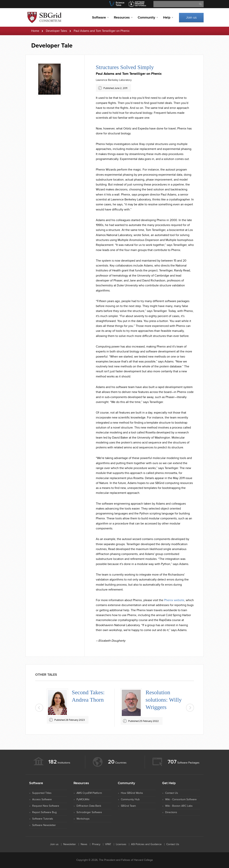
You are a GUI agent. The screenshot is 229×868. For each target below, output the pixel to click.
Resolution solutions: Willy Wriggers (164, 700)
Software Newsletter (44, 825)
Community (146, 18)
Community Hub (130, 799)
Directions (171, 812)
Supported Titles (42, 793)
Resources (122, 18)
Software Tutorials (43, 819)
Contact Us (172, 793)
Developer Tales (56, 31)
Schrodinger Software (89, 812)
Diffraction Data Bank (89, 806)
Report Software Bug (44, 812)
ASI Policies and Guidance (146, 844)
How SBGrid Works (132, 793)
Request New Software (46, 806)
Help (167, 18)
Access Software (42, 799)
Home (35, 31)
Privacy (96, 844)
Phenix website (174, 600)
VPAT (108, 844)
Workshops (83, 819)
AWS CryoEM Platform (89, 793)
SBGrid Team (128, 806)
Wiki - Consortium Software (181, 799)
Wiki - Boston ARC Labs (179, 806)
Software (99, 18)
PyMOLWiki (83, 799)
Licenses (121, 844)
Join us (191, 18)
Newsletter (70, 844)
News (84, 844)
